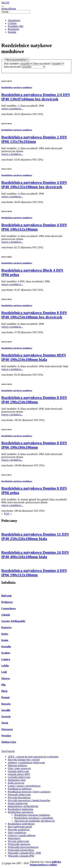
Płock (4, 691)
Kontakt (12, 32)
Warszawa (7, 729)
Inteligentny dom (17, 780)
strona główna (9, 9)
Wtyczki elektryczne (18, 841)
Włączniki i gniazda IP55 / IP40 (24, 853)
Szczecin (6, 716)
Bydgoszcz (7, 602)
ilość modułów (12, 64)
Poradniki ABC (16, 26)
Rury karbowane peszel (20, 827)
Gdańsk (6, 615)
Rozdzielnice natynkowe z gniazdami (34, 818)
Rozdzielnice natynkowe (21, 812)
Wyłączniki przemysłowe (21, 850)
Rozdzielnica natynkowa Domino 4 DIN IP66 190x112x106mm (34, 227)
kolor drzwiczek (12, 67)
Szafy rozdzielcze (17, 832)
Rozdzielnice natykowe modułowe (17, 87)
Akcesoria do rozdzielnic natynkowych (34, 821)
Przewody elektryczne (19, 795)
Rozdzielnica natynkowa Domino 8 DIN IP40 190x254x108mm (34, 400)
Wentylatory (14, 838)
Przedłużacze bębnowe (20, 789)
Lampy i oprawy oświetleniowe (24, 786)
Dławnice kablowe (17, 765)
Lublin (5, 666)
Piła (3, 685)
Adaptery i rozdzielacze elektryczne (26, 762)
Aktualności (14, 20)
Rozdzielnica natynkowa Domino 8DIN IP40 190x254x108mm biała (34, 357)
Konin (5, 640)
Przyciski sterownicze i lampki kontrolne (29, 800)
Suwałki (6, 710)
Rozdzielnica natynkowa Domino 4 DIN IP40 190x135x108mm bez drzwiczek (34, 185)
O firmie (12, 23)
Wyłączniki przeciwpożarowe (23, 847)
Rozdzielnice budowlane (21, 809)
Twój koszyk (8, 751)
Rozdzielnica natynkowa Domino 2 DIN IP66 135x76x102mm (34, 139)
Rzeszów (6, 704)
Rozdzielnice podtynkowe (21, 824)
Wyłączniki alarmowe (19, 844)
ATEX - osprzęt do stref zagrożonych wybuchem (33, 757)
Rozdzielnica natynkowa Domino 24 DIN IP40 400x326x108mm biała (35, 555)
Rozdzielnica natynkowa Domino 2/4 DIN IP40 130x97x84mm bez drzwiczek (36, 97)
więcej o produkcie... (12, 109)
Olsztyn (6, 678)
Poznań (5, 697)
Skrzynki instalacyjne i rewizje (24, 760)
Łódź (4, 672)
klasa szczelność (42, 64)
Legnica (6, 659)
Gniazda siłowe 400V (19, 774)
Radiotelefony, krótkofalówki (23, 806)
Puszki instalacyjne (18, 803)
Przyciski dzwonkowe (19, 797)
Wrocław (6, 736)
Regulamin (13, 29)
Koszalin (6, 647)
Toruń (5, 723)
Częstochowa (8, 608)
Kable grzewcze (16, 783)
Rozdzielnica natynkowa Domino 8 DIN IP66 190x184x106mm (34, 445)
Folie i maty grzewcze (19, 768)
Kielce (5, 634)
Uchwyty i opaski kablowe (22, 835)
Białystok (6, 596)
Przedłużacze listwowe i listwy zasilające (29, 792)
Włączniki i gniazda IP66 (21, 856)
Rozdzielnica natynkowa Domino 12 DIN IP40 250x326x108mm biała (35, 536)
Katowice (6, 627)
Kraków (6, 653)
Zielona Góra (9, 742)
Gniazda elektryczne (18, 771)
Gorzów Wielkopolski (13, 621)
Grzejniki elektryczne (19, 777)
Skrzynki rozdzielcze (19, 830)
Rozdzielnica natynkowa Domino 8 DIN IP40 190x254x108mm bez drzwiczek (34, 315)
